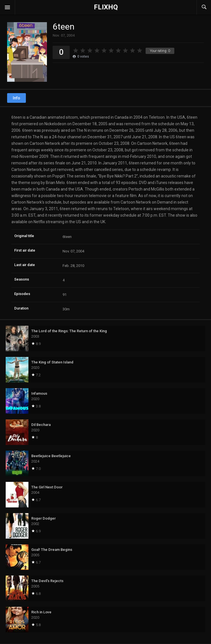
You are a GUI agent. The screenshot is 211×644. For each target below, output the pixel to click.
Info (16, 98)
